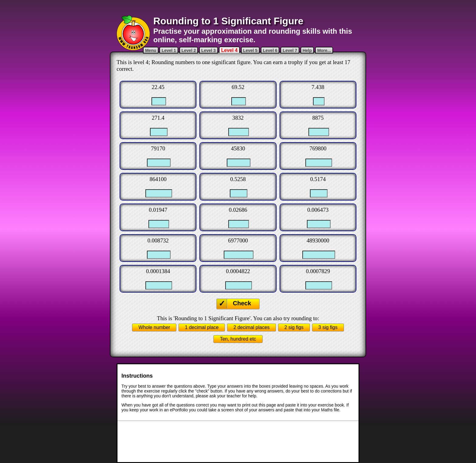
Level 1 (169, 50)
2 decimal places (252, 327)
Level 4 (229, 50)
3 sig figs (328, 327)
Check (242, 303)
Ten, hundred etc (238, 339)
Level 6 (270, 50)
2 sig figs (294, 327)
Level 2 (189, 50)
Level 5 (250, 50)
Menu (151, 50)
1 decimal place (202, 327)
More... (324, 50)
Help (307, 50)
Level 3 (208, 50)
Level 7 (290, 50)
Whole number (154, 327)
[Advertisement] (238, 8)
